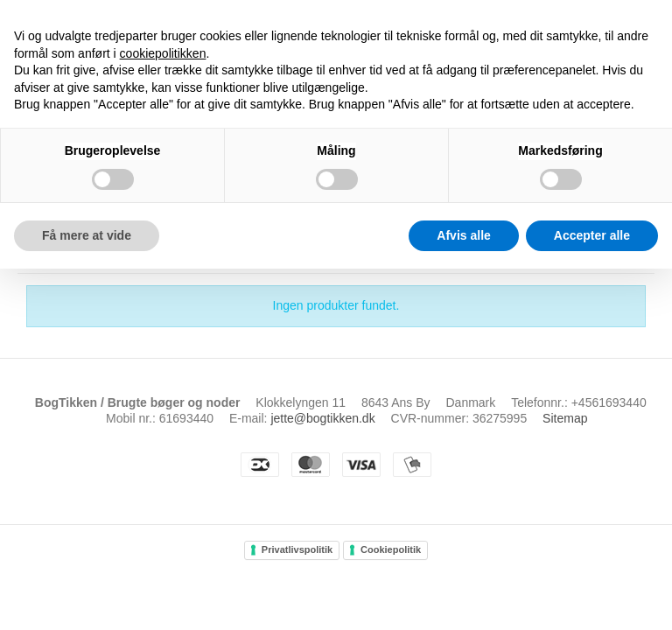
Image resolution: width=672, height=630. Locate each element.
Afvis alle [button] (463, 235)
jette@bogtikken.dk (322, 418)
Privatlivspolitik (297, 549)
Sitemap (565, 418)
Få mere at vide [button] (87, 235)
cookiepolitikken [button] (163, 53)
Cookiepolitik (391, 549)
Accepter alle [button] (592, 235)
